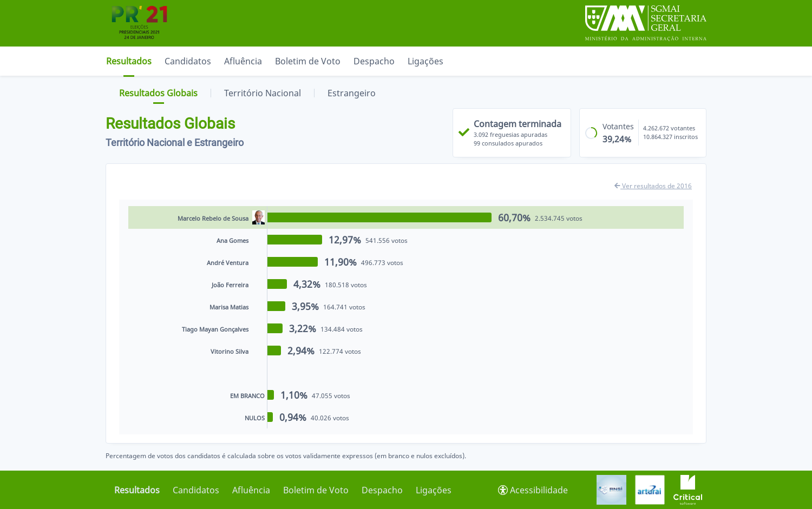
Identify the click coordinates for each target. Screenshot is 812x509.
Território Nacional (263, 93)
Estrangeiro (352, 93)
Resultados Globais (158, 93)
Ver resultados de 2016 (653, 186)
